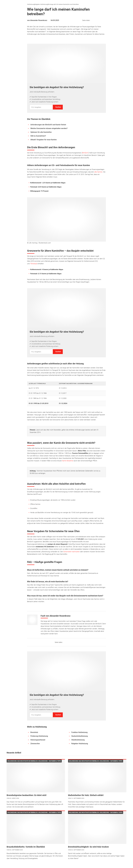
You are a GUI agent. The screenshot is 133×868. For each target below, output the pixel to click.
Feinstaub (34, 264)
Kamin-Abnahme (68, 461)
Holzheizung (31, 4)
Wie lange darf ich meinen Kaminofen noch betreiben (63, 4)
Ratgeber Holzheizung (41, 4)
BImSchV (85, 153)
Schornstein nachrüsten (71, 552)
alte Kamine (98, 172)
